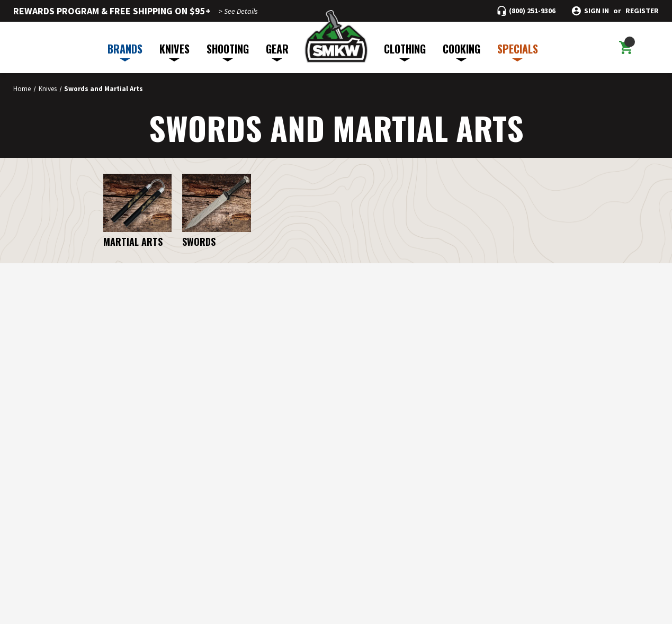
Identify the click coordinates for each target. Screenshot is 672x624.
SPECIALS (518, 51)
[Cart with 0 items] (626, 48)
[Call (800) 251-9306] (526, 11)
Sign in (597, 11)
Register (642, 11)
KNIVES (174, 51)
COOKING (462, 51)
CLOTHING (405, 51)
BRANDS (125, 51)
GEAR (277, 51)
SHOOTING (228, 51)
